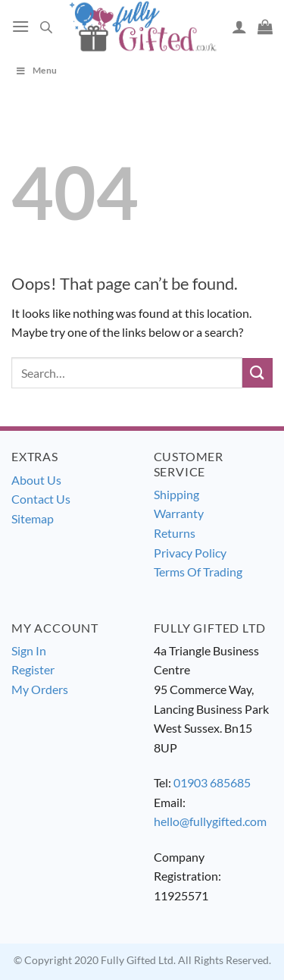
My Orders (40, 689)
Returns (175, 533)
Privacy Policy (190, 553)
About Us (36, 480)
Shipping (176, 494)
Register (33, 669)
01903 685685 (212, 782)
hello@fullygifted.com (210, 821)
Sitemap (33, 518)
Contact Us (41, 499)
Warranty (179, 513)
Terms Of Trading (198, 572)
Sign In (29, 650)
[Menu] (20, 26)
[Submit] (257, 373)
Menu (36, 70)
